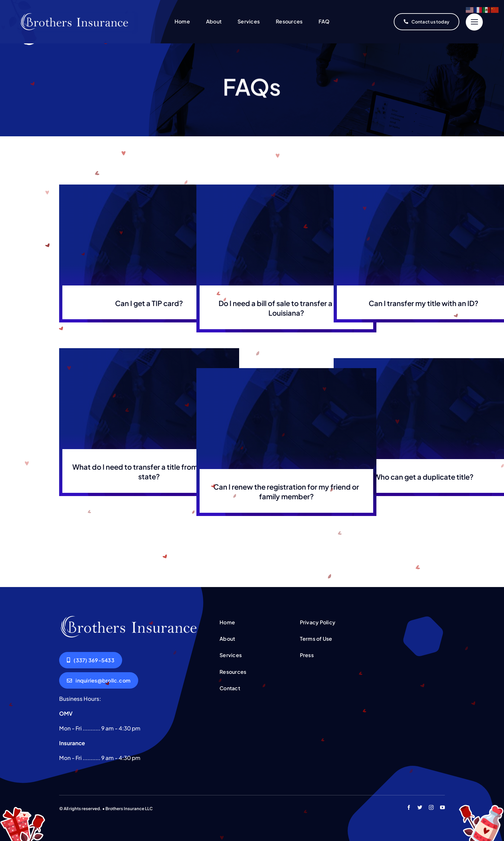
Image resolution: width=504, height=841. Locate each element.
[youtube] (442, 807)
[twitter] (420, 807)
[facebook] (409, 807)
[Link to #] (474, 22)
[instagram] (431, 807)
